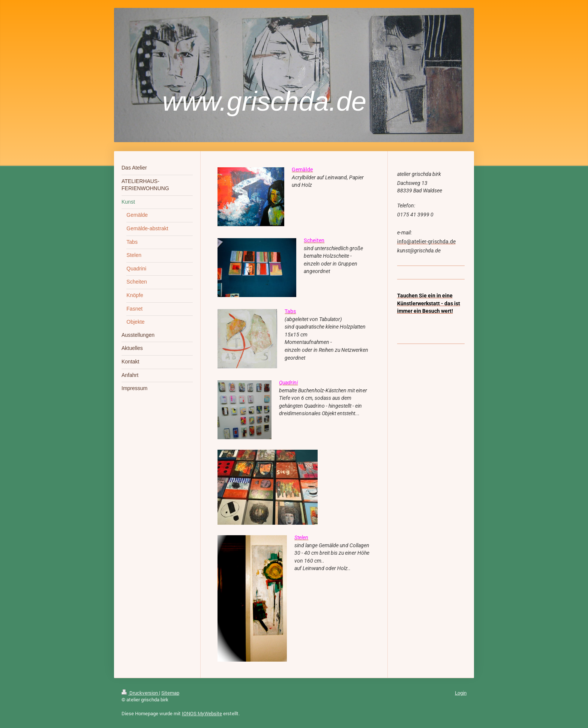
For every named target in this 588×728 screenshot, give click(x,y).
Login (461, 693)
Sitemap (170, 693)
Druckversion (140, 693)
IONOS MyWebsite (202, 713)
